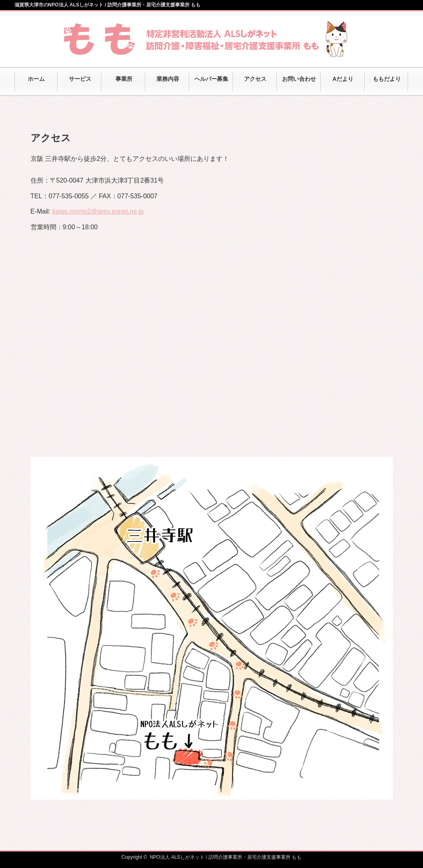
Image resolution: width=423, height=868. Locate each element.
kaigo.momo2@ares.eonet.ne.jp (98, 211)
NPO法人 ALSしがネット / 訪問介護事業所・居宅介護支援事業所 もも (226, 857)
